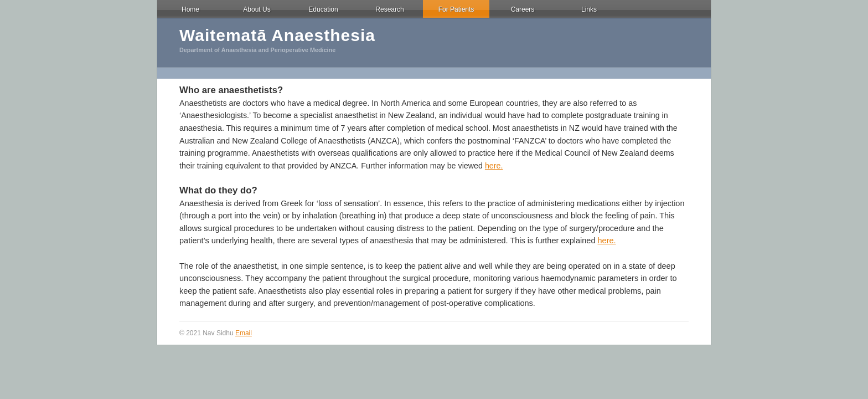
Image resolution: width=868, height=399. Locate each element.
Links (589, 9)
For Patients (456, 9)
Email (244, 333)
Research (389, 9)
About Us (257, 9)
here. (494, 166)
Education (323, 9)
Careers (523, 9)
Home (190, 9)
